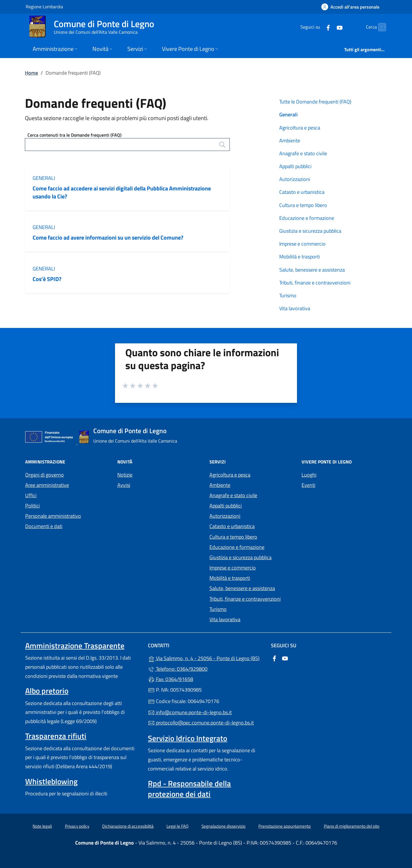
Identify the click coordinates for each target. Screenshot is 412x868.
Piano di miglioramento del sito (352, 826)
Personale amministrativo (53, 516)
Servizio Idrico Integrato (188, 738)
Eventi (308, 485)
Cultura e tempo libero (303, 205)
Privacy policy (77, 826)
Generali (44, 178)
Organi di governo (44, 475)
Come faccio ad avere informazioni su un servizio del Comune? (108, 237)
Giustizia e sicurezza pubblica (310, 231)
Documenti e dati (44, 526)
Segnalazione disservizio (223, 826)
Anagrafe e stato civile (303, 153)
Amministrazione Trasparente (75, 646)
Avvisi (124, 485)
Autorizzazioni (295, 179)
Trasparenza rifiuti (56, 736)
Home (31, 73)
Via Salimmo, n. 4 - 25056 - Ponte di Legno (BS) (206, 658)
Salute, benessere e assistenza (312, 270)
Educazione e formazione (307, 218)
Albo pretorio (47, 691)
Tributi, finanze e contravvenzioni (315, 283)
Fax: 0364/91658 (171, 679)
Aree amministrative (47, 485)
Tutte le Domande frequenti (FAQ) (315, 102)
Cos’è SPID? (48, 279)
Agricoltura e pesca (300, 128)
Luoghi (309, 475)
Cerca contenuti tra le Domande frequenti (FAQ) (75, 135)
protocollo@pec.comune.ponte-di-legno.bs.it (201, 723)
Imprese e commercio (302, 244)
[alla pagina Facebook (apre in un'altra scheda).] (317, 27)
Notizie (125, 475)
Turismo (288, 295)
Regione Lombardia (44, 6)
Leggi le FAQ (178, 826)
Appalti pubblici (295, 166)
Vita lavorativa (295, 308)
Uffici (31, 495)
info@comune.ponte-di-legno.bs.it (190, 712)
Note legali (42, 826)
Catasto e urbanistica (302, 192)
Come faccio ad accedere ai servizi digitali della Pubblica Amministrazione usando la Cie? (122, 192)
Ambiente (290, 141)
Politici (32, 506)
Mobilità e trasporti (300, 257)
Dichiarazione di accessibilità (128, 826)
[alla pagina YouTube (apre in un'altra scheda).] (328, 27)
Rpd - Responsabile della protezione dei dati (189, 789)
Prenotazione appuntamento (285, 826)
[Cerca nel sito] (379, 27)
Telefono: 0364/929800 (178, 669)
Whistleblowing (51, 781)
